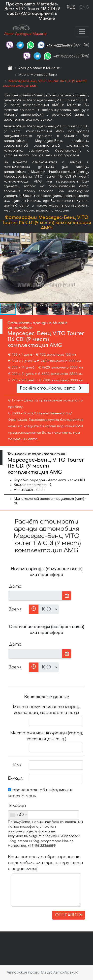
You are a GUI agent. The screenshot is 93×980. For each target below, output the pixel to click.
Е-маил (15, 778)
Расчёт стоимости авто (52, 388)
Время (15, 609)
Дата (15, 586)
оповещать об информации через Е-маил (41, 793)
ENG (84, 7)
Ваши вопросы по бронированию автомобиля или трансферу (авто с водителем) (46, 863)
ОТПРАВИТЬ (69, 915)
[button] (89, 268)
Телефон (17, 806)
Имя (17, 765)
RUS (71, 7)
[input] (35, 596)
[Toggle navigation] (82, 31)
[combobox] (18, 815)
